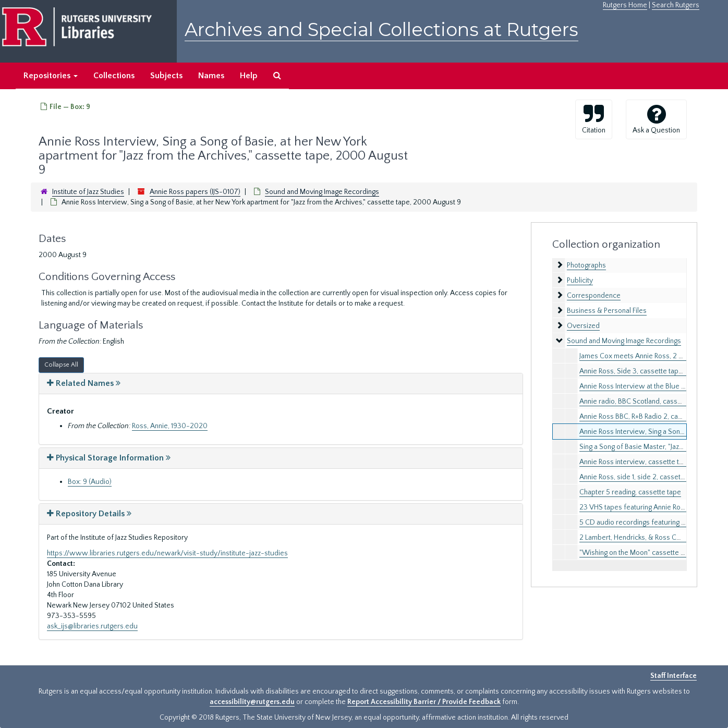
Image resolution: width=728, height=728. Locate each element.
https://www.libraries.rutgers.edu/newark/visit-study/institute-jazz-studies (167, 553)
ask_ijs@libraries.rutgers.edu (92, 626)
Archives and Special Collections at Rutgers (381, 29)
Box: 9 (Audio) (90, 482)
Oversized (583, 326)
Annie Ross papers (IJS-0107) (195, 192)
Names (211, 76)
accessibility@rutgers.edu (252, 702)
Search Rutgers (676, 5)
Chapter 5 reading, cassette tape (630, 492)
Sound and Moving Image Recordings (322, 192)
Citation (594, 119)
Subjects (166, 76)
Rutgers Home (625, 5)
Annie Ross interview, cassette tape (635, 462)
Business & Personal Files (607, 311)
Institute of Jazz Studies (88, 192)
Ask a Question (656, 119)
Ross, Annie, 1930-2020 (170, 426)
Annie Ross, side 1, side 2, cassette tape (641, 477)
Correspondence (594, 296)
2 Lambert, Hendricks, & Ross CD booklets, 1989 (654, 538)
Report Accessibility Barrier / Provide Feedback (424, 702)
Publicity (580, 281)
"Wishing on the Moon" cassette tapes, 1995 (648, 553)
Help (249, 76)
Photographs (586, 265)
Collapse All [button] (61, 365)
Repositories (51, 76)
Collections (114, 76)
